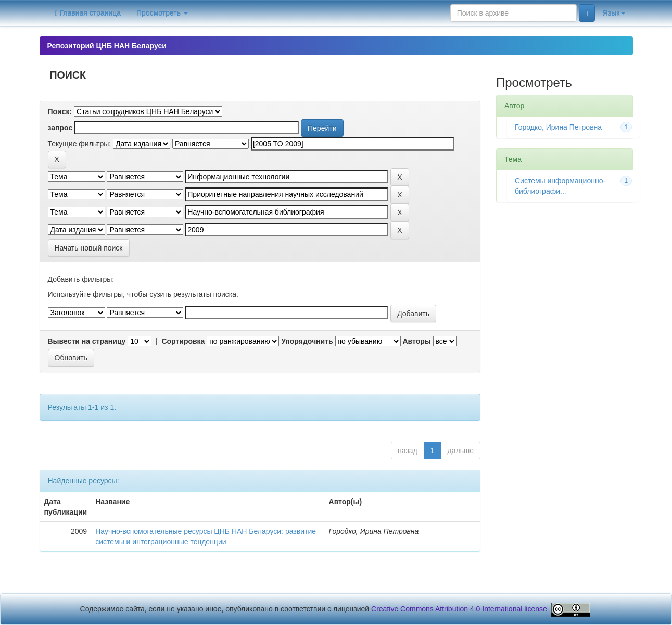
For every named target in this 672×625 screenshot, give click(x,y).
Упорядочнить (307, 341)
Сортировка (183, 341)
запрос (60, 128)
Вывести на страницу (87, 341)
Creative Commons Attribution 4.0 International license (459, 609)
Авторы (416, 341)
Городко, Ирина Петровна (558, 127)
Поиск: (60, 111)
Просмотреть (162, 13)
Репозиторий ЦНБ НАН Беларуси (107, 46)
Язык (614, 13)
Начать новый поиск (89, 248)
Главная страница (88, 13)
